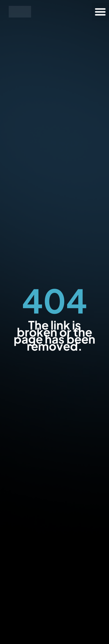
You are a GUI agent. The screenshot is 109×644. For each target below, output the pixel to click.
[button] (100, 12)
